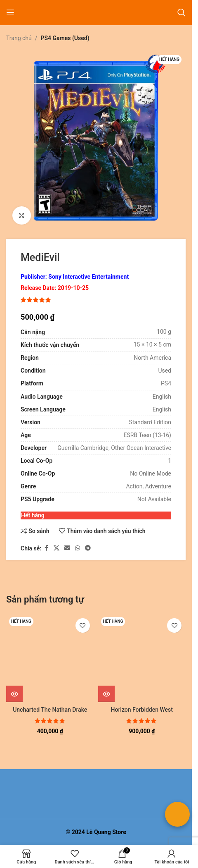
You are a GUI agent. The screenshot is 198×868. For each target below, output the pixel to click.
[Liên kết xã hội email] (67, 549)
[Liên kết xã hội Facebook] (46, 549)
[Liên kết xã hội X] (57, 549)
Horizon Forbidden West (142, 710)
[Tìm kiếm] (181, 12)
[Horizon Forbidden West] (142, 658)
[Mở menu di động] (10, 12)
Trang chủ (19, 38)
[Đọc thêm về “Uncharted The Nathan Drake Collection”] (14, 694)
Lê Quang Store (106, 832)
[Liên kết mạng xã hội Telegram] (88, 549)
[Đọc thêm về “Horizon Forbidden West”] (106, 694)
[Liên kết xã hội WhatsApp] (78, 549)
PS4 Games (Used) (65, 38)
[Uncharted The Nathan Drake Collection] (50, 658)
